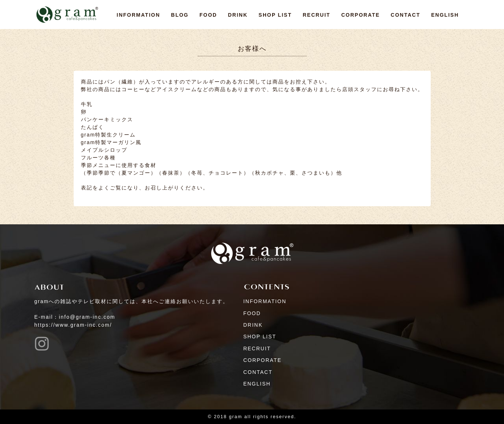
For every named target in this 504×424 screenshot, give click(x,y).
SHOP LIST (275, 15)
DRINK (238, 15)
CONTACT (405, 15)
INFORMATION (139, 15)
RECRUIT (316, 15)
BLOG (180, 15)
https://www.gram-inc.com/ (73, 325)
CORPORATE (360, 15)
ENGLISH (445, 15)
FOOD (208, 15)
